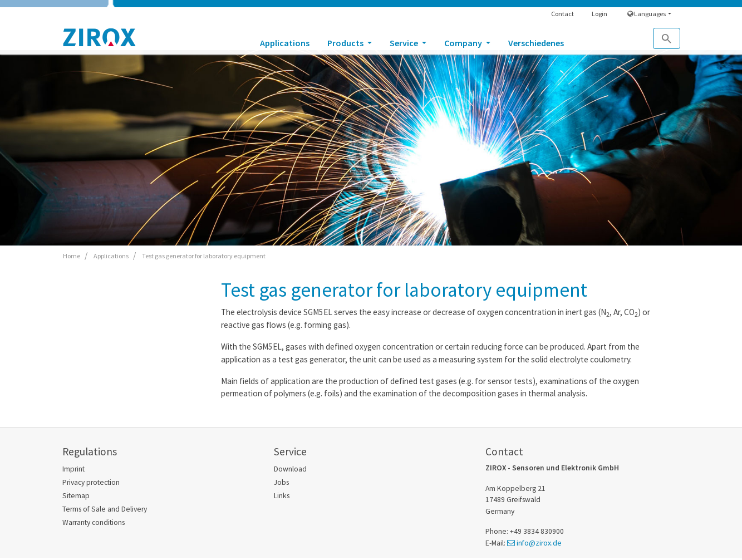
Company (464, 43)
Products (346, 43)
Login (600, 14)
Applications (285, 43)
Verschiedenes (536, 43)
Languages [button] (647, 14)
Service (405, 43)
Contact (562, 14)
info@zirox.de (539, 543)
